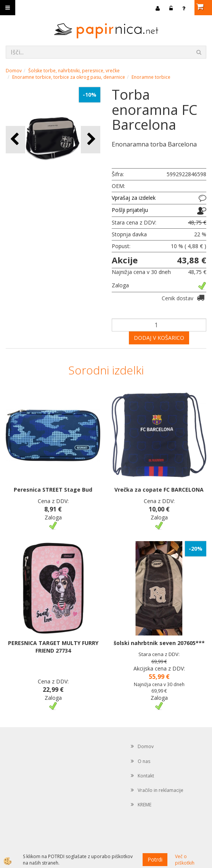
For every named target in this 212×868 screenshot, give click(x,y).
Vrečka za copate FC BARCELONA (159, 490)
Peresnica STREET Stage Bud (53, 490)
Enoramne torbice (151, 77)
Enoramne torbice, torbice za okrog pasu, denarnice (69, 77)
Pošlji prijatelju (130, 210)
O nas (144, 761)
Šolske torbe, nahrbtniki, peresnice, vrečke (74, 71)
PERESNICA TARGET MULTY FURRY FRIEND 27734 (53, 647)
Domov (14, 71)
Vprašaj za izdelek (134, 198)
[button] (91, 139)
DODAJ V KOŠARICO (159, 338)
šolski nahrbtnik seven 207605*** (159, 643)
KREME (145, 805)
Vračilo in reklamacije (161, 790)
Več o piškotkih (185, 860)
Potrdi (155, 859)
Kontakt (146, 776)
